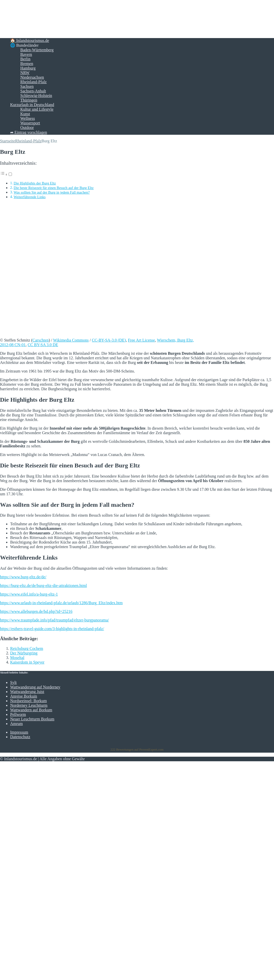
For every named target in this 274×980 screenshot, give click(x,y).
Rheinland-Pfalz (33, 82)
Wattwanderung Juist (27, 692)
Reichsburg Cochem (27, 648)
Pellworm (18, 714)
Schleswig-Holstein (36, 96)
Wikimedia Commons (71, 340)
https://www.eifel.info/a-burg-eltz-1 (29, 594)
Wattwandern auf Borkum (31, 710)
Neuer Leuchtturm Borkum (32, 719)
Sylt (13, 682)
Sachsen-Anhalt (33, 91)
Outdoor (27, 128)
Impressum (19, 732)
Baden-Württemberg (37, 50)
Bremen (27, 64)
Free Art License (141, 340)
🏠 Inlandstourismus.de (30, 40)
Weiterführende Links (30, 197)
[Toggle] (10, 174)
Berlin (25, 59)
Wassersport (30, 123)
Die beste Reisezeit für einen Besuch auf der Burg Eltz (54, 188)
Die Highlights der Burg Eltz (35, 183)
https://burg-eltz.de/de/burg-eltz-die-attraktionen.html (43, 586)
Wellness (28, 118)
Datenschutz (20, 737)
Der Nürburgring (24, 653)
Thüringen (29, 100)
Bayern (26, 54)
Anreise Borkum (24, 696)
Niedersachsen (32, 77)
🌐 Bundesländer (24, 45)
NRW (25, 73)
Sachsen (27, 86)
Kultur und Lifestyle (37, 109)
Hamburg (28, 68)
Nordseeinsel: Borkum (28, 701)
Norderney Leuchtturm (29, 705)
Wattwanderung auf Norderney (35, 687)
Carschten (41, 340)
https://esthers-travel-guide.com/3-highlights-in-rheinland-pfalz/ (52, 629)
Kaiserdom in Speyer (27, 662)
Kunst (25, 114)
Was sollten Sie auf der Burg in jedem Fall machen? (52, 192)
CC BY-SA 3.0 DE (43, 345)
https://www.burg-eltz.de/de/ (23, 577)
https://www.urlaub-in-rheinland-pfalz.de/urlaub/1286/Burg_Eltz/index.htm (61, 603)
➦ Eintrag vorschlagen (29, 132)
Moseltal (17, 658)
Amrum (16, 724)
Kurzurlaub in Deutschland (32, 105)
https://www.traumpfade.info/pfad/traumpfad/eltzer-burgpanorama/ (54, 620)
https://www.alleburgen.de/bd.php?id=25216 (36, 611)
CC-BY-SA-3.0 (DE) (109, 340)
